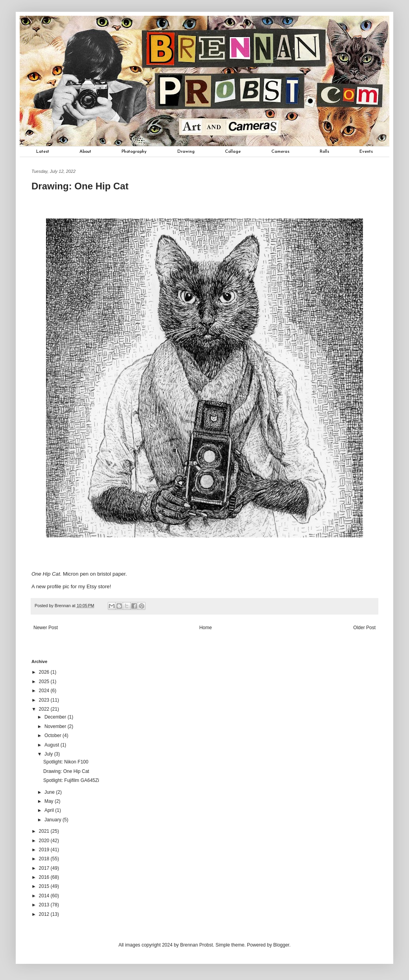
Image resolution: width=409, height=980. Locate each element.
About (85, 152)
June (50, 792)
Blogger (281, 945)
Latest (43, 152)
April (50, 810)
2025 (45, 682)
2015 (45, 886)
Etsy (92, 586)
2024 (45, 691)
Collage (233, 152)
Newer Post (46, 628)
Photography (134, 152)
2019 (45, 850)
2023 (45, 700)
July (49, 754)
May (50, 801)
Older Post (364, 628)
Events (366, 152)
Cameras (280, 152)
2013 (45, 905)
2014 (45, 896)
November (56, 726)
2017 (45, 868)
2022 (45, 709)
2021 (45, 831)
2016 (45, 877)
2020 (45, 841)
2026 (45, 672)
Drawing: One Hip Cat (66, 771)
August (53, 745)
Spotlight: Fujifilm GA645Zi (71, 780)
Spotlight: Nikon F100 (66, 762)
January (53, 820)
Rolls (324, 152)
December (56, 717)
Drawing (186, 152)
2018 (45, 859)
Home (206, 628)
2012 (45, 914)
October (53, 735)
